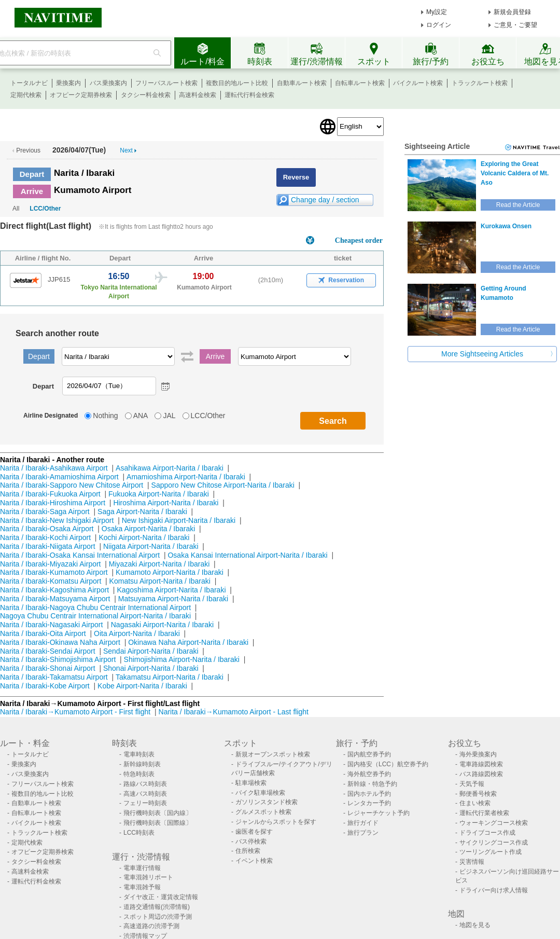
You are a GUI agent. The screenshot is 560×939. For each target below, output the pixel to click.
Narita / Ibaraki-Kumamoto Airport (54, 572)
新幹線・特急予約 (372, 784)
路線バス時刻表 (145, 784)
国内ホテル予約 (369, 794)
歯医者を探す (254, 832)
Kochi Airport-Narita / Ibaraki (144, 537)
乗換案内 (68, 83)
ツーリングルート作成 (491, 852)
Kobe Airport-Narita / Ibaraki (142, 686)
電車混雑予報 (142, 887)
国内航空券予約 (369, 754)
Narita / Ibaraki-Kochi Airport (45, 537)
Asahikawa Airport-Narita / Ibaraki (170, 468)
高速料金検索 (198, 95)
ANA (141, 416)
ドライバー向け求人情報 (494, 890)
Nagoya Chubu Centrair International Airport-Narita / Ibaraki (95, 616)
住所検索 (248, 851)
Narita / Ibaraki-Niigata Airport (48, 546)
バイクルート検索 (418, 83)
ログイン (439, 25)
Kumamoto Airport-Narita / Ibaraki (170, 572)
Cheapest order (359, 240)
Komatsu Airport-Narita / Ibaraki (160, 581)
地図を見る (475, 925)
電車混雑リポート (148, 877)
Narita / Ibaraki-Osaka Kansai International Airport (80, 555)
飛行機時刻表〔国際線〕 (158, 823)
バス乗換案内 (108, 83)
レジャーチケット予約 (379, 813)
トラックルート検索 (480, 83)
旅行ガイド (363, 823)
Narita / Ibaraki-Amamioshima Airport (59, 477)
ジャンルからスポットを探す (276, 822)
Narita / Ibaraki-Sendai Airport (48, 651)
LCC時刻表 (139, 833)
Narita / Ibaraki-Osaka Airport (47, 529)
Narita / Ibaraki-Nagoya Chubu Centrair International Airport (95, 607)
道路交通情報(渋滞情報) (157, 907)
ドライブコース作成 (487, 833)
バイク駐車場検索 (260, 793)
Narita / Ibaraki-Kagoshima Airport (54, 590)
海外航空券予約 (369, 774)
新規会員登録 (512, 12)
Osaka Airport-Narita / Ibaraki (149, 529)
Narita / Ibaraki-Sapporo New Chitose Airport (72, 485)
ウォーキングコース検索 (494, 823)
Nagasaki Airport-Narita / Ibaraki (162, 625)
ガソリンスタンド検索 (267, 802)
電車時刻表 (139, 754)
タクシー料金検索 (146, 95)
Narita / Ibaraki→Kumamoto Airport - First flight (75, 712)
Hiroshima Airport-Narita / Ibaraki (166, 503)
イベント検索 (254, 861)
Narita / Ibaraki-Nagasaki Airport (51, 625)
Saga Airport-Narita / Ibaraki (142, 512)
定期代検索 (26, 95)
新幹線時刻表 (142, 764)
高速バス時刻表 (145, 794)
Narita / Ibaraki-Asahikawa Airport (54, 468)
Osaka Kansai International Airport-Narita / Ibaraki (247, 555)
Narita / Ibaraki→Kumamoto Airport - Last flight (234, 712)
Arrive (32, 191)
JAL (169, 416)
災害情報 (472, 862)
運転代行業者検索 (484, 813)
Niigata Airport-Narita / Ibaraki (151, 546)
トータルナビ (29, 83)
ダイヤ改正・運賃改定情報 (161, 897)
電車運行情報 (142, 868)
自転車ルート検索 (360, 83)
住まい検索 (475, 803)
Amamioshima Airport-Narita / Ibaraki (186, 477)
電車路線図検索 (481, 764)
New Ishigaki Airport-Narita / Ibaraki (179, 520)
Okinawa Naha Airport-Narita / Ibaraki (188, 642)
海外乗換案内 (478, 754)
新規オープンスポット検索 (273, 754)
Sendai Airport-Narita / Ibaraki (151, 651)
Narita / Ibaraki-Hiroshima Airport (53, 503)
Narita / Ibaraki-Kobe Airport (45, 686)
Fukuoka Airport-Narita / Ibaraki (159, 494)
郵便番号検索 (478, 794)
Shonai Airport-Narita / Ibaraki (151, 668)
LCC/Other (45, 209)
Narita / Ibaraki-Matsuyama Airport (55, 599)
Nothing (105, 416)
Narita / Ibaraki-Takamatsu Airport (54, 677)
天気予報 (472, 784)
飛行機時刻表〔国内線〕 (158, 813)
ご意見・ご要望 (515, 25)
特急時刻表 (139, 774)
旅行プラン (363, 833)
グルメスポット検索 (263, 812)
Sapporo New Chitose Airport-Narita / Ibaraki (223, 485)
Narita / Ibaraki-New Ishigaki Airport (57, 520)
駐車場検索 (251, 783)
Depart (32, 174)
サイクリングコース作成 (494, 843)
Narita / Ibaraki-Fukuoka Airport (50, 494)
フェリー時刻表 (145, 803)
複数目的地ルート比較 (237, 83)
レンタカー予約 (369, 803)
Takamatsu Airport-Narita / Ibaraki (170, 677)
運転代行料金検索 (249, 95)
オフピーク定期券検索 (81, 95)
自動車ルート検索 (302, 83)
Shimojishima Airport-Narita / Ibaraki (182, 659)
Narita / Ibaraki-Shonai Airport (48, 668)
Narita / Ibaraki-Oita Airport (43, 633)
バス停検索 (251, 841)
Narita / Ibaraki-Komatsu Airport (51, 581)
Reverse (296, 177)
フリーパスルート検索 (166, 83)
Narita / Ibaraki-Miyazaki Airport (51, 564)
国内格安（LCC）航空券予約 (388, 764)
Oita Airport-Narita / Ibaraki (137, 633)
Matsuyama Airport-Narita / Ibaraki (173, 599)
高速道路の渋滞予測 (151, 926)
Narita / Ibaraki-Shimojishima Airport (58, 659)
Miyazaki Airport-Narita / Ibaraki (159, 564)
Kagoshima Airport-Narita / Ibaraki (171, 590)
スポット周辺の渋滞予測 (158, 917)
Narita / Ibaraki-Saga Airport (45, 512)
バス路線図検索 (481, 774)
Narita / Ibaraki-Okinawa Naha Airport (60, 642)
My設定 (437, 12)
